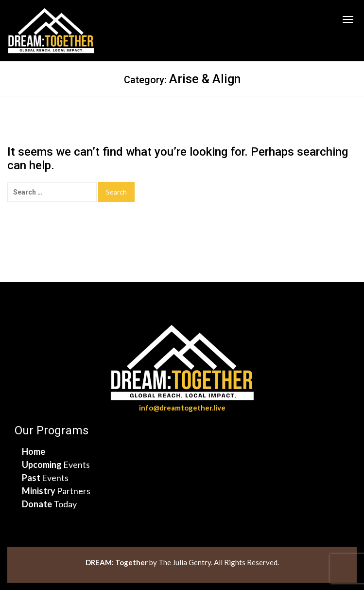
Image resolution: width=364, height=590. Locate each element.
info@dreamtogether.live (182, 408)
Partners (56, 491)
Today (49, 504)
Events (56, 465)
